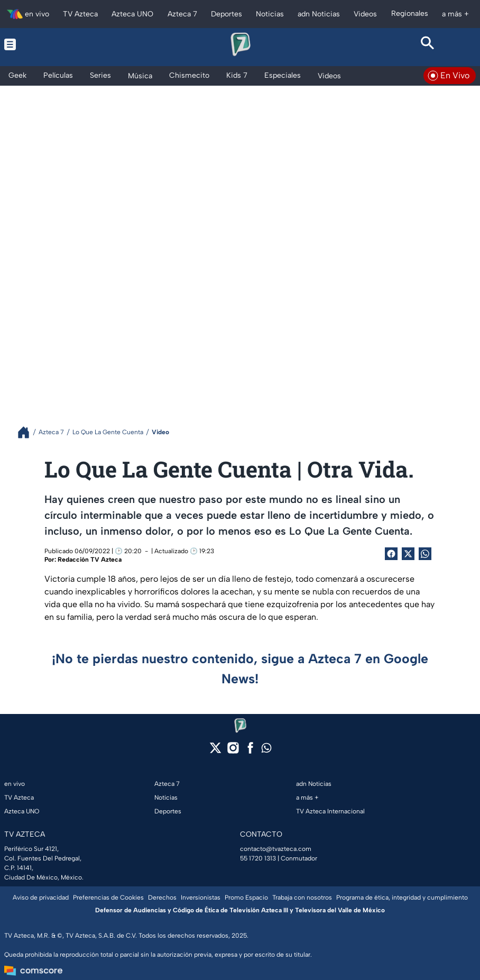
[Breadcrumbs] (28, 432)
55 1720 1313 (258, 858)
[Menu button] (53, 44)
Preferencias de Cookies (108, 897)
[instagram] (233, 751)
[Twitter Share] (408, 554)
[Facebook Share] (391, 554)
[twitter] (215, 751)
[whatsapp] (266, 750)
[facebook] (250, 751)
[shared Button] (425, 554)
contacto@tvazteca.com (276, 849)
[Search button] (427, 44)
